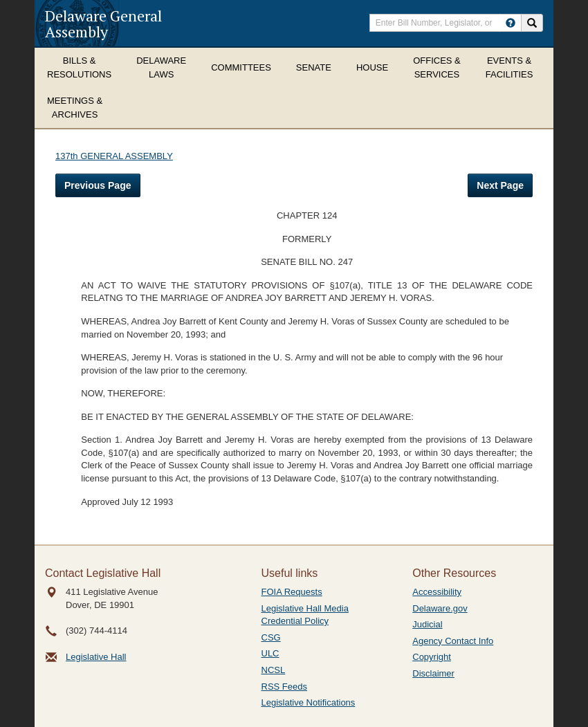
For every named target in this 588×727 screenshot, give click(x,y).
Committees (241, 67)
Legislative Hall (96, 657)
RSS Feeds (284, 687)
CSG (271, 637)
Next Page (500, 185)
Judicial (427, 624)
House (372, 67)
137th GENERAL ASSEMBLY (114, 156)
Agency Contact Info (453, 641)
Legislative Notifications (309, 702)
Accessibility (437, 592)
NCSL (274, 670)
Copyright (432, 657)
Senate (314, 67)
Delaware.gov (440, 608)
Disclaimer (433, 673)
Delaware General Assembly (103, 24)
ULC (270, 653)
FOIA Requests (292, 592)
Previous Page (98, 185)
